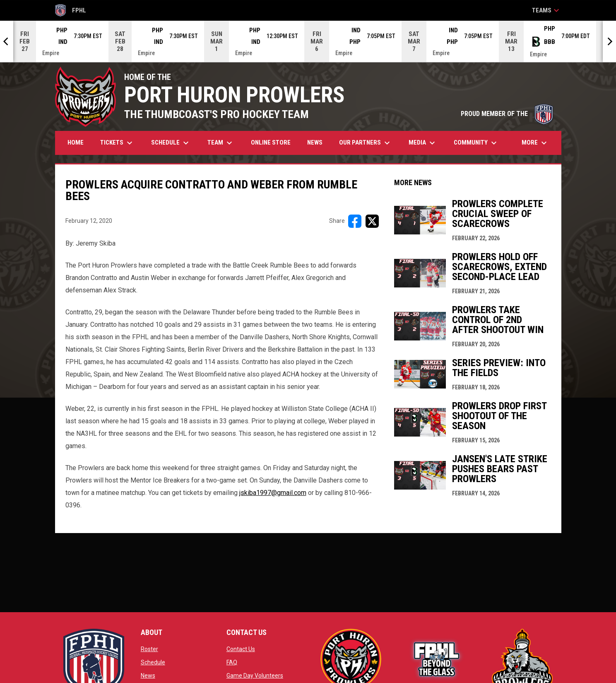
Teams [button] (547, 10)
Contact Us (241, 649)
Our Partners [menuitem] (366, 143)
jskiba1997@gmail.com (273, 493)
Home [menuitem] (76, 142)
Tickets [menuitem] (117, 143)
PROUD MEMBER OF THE (507, 114)
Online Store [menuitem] (274, 142)
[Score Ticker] (308, 41)
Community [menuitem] (476, 143)
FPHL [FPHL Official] (71, 10)
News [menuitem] (315, 142)
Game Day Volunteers (255, 676)
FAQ (232, 662)
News (148, 676)
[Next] (609, 41)
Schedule (153, 662)
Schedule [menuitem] (171, 143)
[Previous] (7, 41)
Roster (149, 649)
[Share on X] (372, 221)
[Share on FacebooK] (355, 221)
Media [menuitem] (423, 143)
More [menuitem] (535, 143)
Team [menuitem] (221, 143)
